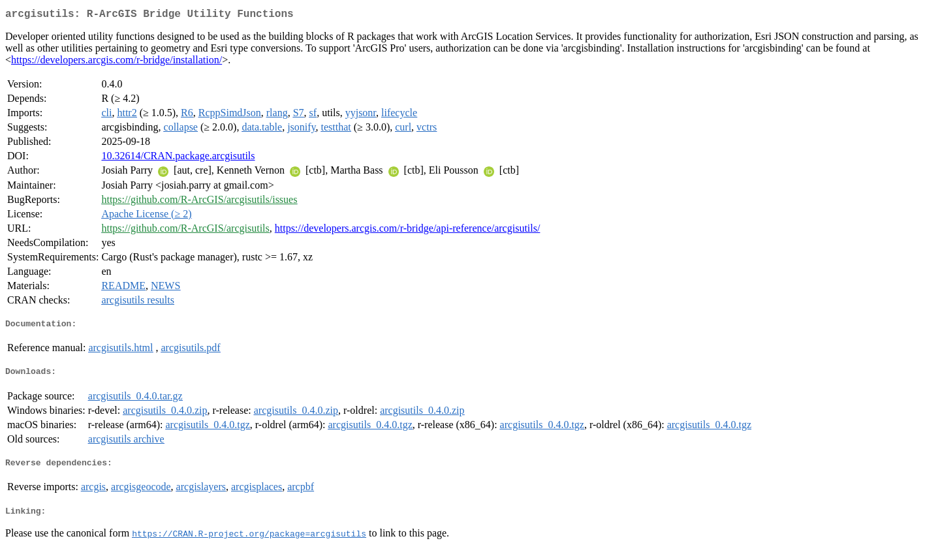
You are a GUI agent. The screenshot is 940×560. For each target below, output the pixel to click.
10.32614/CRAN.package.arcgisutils (178, 158)
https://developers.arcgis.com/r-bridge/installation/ (117, 62)
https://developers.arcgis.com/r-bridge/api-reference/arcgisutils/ (408, 231)
